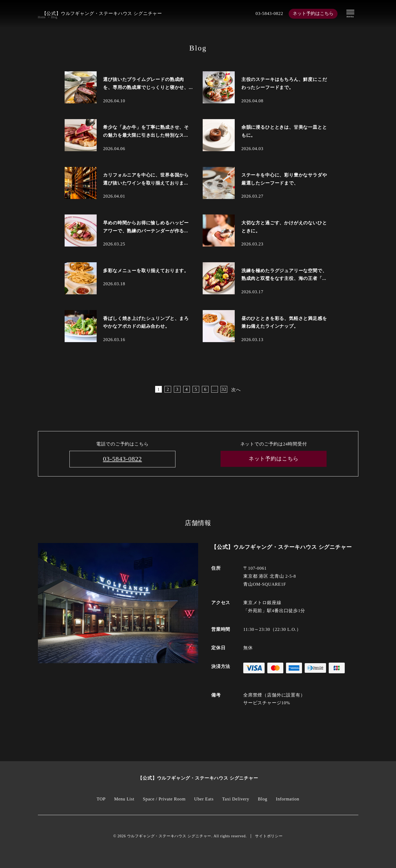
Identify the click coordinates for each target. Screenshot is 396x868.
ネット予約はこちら (313, 13)
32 (224, 389)
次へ (236, 390)
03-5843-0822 (269, 13)
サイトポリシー (269, 836)
